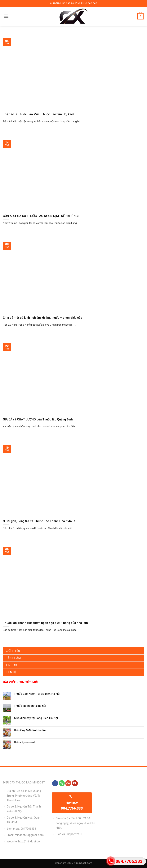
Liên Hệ (11, 672)
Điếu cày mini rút (24, 742)
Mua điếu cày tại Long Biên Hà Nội (36, 718)
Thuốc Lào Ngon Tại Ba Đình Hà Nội (37, 694)
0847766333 (28, 829)
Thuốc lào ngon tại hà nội (30, 706)
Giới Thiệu (13, 651)
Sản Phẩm (13, 658)
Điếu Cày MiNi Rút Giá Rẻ (30, 730)
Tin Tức (11, 665)
